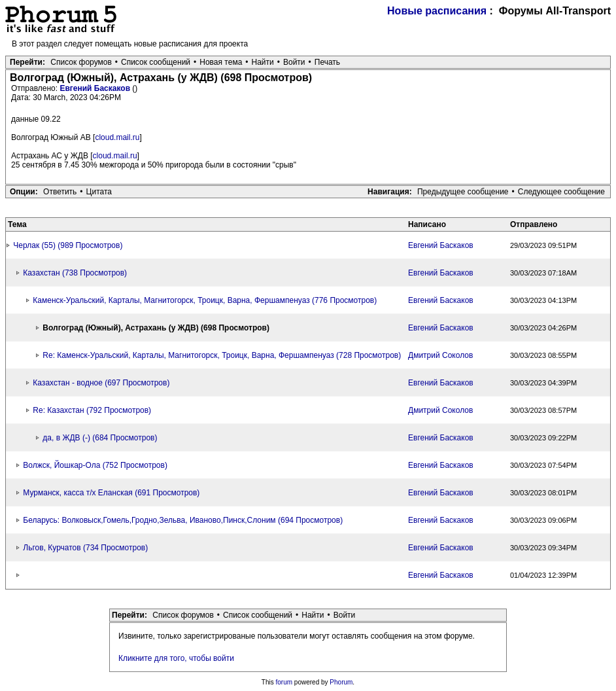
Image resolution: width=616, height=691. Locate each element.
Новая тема (221, 62)
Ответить (60, 192)
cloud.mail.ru (117, 137)
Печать (327, 62)
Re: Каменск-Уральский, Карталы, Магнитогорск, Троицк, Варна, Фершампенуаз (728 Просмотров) (222, 355)
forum (284, 682)
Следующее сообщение (561, 192)
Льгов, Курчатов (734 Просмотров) (85, 548)
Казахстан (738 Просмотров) (75, 273)
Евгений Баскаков (96, 88)
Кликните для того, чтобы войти (176, 658)
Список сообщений (156, 62)
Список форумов (81, 62)
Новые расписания (437, 11)
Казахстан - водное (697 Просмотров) (101, 383)
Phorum (341, 682)
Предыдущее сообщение (463, 192)
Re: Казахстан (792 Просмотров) (92, 410)
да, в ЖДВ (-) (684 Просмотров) (100, 438)
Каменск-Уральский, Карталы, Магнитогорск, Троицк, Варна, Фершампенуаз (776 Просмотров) (205, 300)
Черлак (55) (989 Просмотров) (68, 245)
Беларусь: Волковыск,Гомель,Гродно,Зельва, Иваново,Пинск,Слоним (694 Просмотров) (183, 520)
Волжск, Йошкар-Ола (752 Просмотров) (95, 465)
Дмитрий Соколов (440, 355)
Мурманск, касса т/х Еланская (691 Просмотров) (111, 493)
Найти (263, 62)
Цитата (99, 192)
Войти (294, 62)
